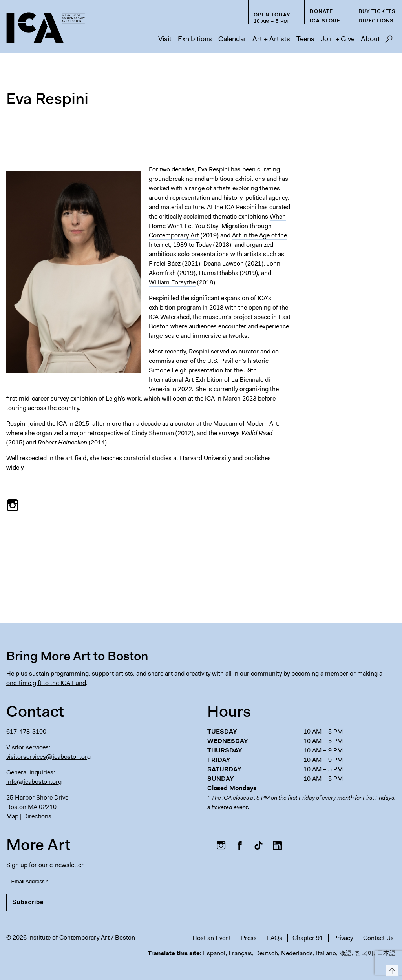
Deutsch (267, 953)
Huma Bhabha (218, 273)
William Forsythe (172, 282)
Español (214, 953)
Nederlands (297, 953)
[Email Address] (100, 882)
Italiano (326, 953)
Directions (376, 21)
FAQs (275, 938)
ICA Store (325, 21)
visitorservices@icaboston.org (48, 757)
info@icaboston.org (34, 782)
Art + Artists (271, 39)
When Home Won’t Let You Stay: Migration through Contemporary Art (217, 226)
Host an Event (212, 938)
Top (391, 969)
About (370, 39)
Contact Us (378, 938)
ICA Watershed (169, 317)
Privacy (343, 938)
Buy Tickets (377, 11)
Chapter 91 (308, 938)
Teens (305, 39)
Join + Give (338, 39)
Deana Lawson (224, 263)
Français (240, 953)
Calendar (232, 39)
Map (12, 816)
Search (389, 41)
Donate (321, 11)
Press (249, 938)
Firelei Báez (165, 263)
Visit (165, 39)
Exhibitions (195, 39)
